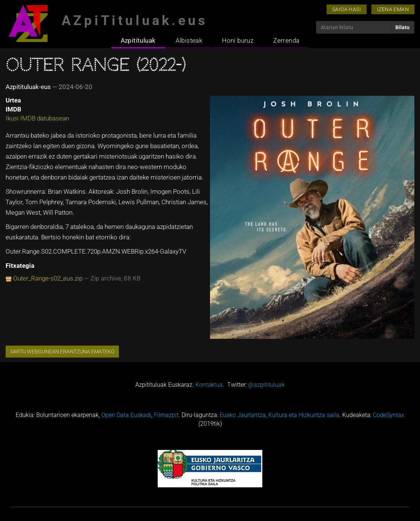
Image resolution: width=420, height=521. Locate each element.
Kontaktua (209, 385)
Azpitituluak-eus (28, 87)
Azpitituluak (138, 40)
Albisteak (189, 40)
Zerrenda (286, 40)
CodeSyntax (389, 415)
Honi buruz (238, 40)
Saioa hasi (347, 9)
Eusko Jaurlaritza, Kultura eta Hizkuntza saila (280, 415)
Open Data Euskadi (126, 415)
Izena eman (393, 9)
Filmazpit (166, 415)
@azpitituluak (266, 385)
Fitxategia (20, 266)
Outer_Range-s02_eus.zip (48, 278)
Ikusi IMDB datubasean (37, 118)
